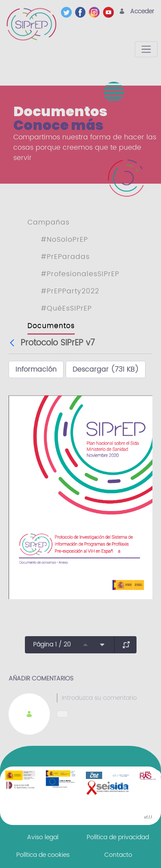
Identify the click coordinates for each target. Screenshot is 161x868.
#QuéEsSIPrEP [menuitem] (66, 308)
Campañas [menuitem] (49, 222)
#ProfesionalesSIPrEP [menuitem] (80, 274)
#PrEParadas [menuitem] (65, 257)
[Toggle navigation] (146, 49)
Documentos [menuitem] (51, 326)
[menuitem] (43, 837)
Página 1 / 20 (52, 645)
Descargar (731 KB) (106, 369)
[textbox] (105, 698)
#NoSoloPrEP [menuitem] (64, 240)
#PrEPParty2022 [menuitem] (70, 291)
